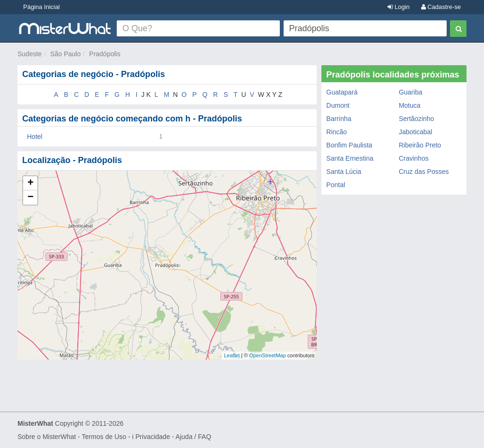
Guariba (411, 92)
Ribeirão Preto (420, 145)
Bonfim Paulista (349, 145)
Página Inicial (41, 7)
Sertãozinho (417, 119)
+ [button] (30, 183)
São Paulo (65, 54)
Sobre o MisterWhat (47, 437)
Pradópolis (105, 54)
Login (398, 7)
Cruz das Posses (424, 172)
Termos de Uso (104, 437)
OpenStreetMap (268, 355)
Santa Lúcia (344, 172)
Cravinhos (414, 158)
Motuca (410, 105)
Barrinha (339, 119)
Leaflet (232, 355)
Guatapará (342, 92)
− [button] (30, 198)
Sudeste (30, 54)
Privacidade (153, 437)
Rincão (337, 132)
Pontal (336, 185)
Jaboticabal (416, 132)
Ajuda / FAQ (193, 437)
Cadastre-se (441, 7)
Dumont (338, 105)
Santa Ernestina (350, 158)
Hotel (35, 137)
